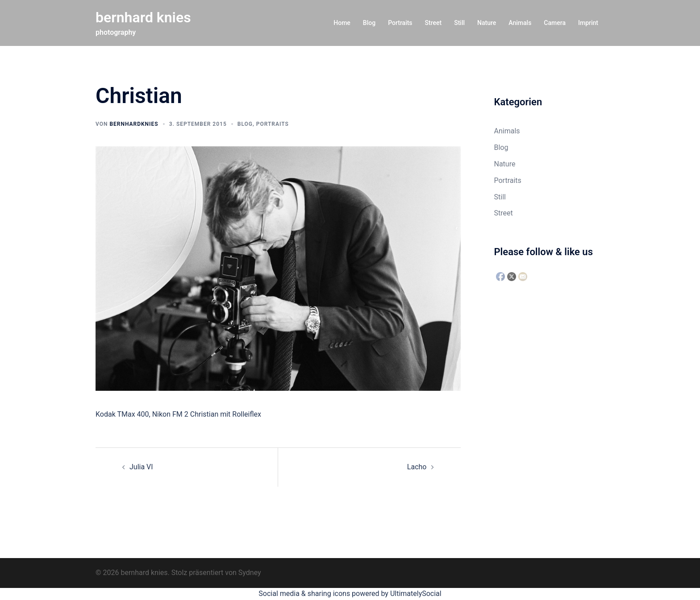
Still (459, 23)
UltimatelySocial (416, 594)
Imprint (588, 23)
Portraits (400, 23)
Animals (520, 23)
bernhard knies (143, 17)
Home (342, 23)
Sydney (250, 573)
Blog (369, 23)
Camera (555, 23)
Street (433, 23)
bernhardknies (134, 124)
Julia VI (141, 467)
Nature (487, 23)
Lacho (417, 467)
